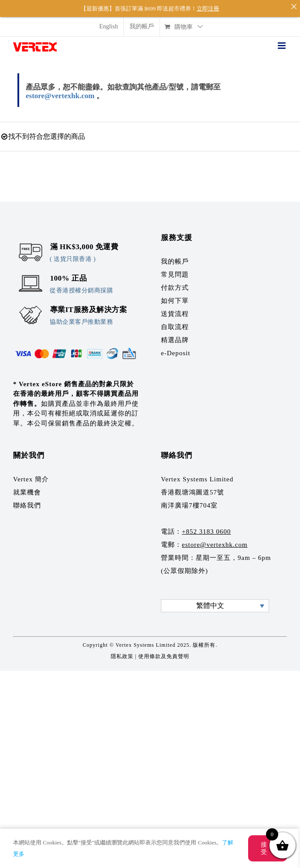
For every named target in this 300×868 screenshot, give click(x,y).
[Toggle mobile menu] (282, 39)
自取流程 (175, 320)
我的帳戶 (175, 254)
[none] (215, 599)
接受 (264, 848)
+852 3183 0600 (206, 525)
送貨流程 (175, 307)
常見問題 (175, 268)
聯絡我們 (27, 498)
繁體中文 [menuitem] (210, 599)
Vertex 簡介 (31, 472)
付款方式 (175, 281)
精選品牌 (175, 333)
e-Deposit (176, 346)
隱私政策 (122, 649)
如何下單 (175, 294)
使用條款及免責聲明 (164, 649)
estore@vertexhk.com (60, 89)
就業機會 (27, 485)
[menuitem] (109, 20)
